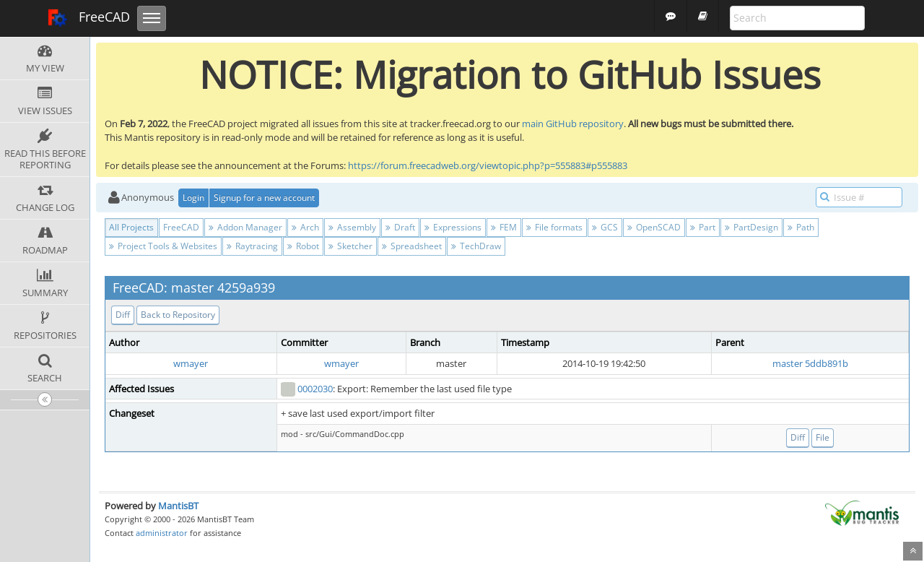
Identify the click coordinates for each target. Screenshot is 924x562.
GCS (605, 227)
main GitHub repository (573, 124)
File (823, 437)
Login (193, 198)
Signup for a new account (264, 198)
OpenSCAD (654, 227)
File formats (554, 227)
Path (801, 227)
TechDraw (476, 246)
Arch (305, 227)
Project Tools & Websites (163, 246)
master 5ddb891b (810, 363)
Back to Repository (178, 315)
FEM (504, 227)
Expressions (453, 227)
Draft (400, 227)
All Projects (131, 227)
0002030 (315, 389)
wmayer (191, 363)
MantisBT (178, 506)
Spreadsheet (412, 246)
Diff (123, 315)
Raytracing (252, 246)
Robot (303, 246)
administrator (162, 533)
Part (703, 227)
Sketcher (350, 246)
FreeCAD (88, 18)
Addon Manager (245, 227)
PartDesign (751, 227)
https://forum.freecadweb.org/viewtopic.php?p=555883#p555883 (488, 165)
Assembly (352, 227)
